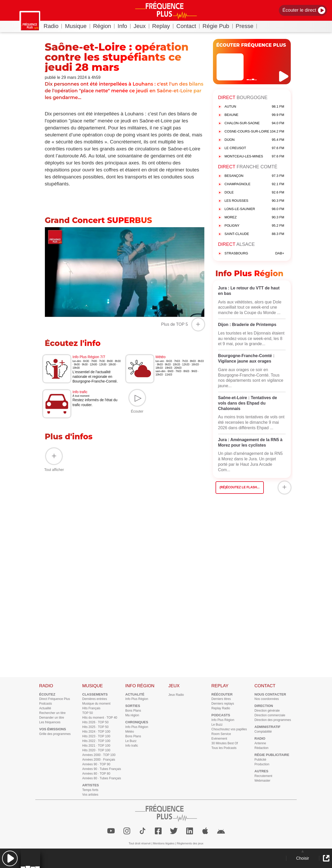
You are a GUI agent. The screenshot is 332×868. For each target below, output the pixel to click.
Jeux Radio (176, 695)
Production (262, 764)
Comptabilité (263, 732)
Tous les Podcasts (224, 748)
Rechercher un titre (52, 713)
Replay (163, 26)
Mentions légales (164, 843)
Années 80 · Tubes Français (102, 778)
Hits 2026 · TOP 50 (95, 722)
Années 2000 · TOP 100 (99, 755)
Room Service (221, 734)
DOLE (254, 193)
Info (124, 26)
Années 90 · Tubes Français (102, 769)
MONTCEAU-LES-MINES (254, 157)
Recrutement (263, 776)
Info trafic (132, 746)
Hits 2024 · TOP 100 (96, 732)
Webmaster (262, 781)
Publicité (260, 760)
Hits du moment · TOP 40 (100, 718)
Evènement (219, 739)
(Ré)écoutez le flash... (240, 487)
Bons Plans (133, 711)
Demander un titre (52, 718)
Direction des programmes (273, 720)
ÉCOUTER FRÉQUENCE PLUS (251, 45)
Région (104, 26)
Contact (188, 26)
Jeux (141, 26)
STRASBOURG (254, 254)
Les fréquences (50, 722)
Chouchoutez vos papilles (229, 729)
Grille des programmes (55, 734)
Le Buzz (131, 741)
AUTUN (254, 107)
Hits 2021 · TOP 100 (96, 746)
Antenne (260, 743)
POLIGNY (254, 226)
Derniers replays (223, 704)
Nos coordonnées (267, 699)
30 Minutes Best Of (225, 743)
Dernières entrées (95, 699)
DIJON (254, 140)
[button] (10, 858)
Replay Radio (221, 708)
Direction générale (267, 711)
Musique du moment (96, 704)
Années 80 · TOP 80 (96, 774)
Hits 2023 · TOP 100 (96, 736)
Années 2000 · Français (99, 760)
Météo (130, 732)
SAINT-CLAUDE (254, 234)
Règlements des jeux (190, 843)
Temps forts (90, 790)
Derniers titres (221, 699)
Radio (53, 26)
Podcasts (46, 704)
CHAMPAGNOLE (254, 184)
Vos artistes (90, 795)
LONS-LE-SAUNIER (254, 209)
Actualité (45, 708)
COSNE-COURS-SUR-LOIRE (254, 132)
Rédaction (261, 748)
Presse (246, 26)
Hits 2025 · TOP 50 (95, 727)
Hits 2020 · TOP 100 (96, 750)
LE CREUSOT (254, 148)
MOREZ (254, 217)
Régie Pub (218, 26)
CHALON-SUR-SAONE (254, 123)
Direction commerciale (270, 715)
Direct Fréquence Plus (55, 699)
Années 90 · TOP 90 (96, 764)
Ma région (132, 715)
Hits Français (91, 708)
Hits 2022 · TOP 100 (96, 741)
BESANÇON (254, 176)
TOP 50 (88, 713)
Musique (77, 26)
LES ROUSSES (254, 201)
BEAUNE (254, 115)
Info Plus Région (137, 699)
